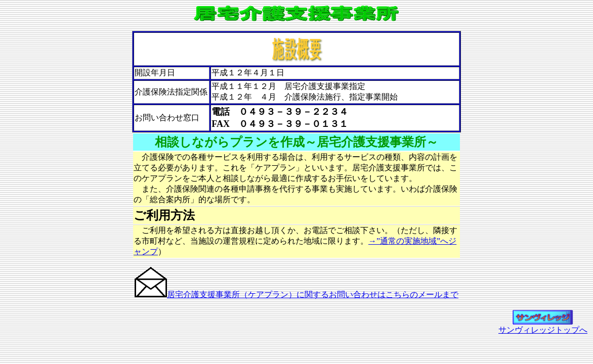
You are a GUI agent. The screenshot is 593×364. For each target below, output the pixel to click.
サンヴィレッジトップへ (543, 326)
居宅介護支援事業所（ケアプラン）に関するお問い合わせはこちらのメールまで (313, 294)
